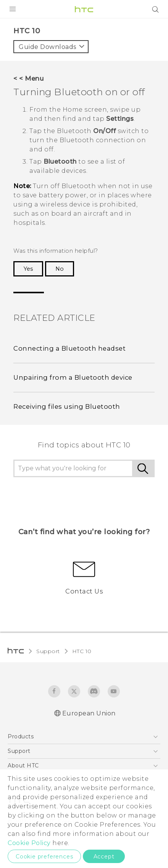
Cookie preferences (44, 857)
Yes (28, 269)
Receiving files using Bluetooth (67, 406)
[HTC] (84, 9)
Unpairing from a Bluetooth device (73, 377)
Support (48, 651)
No (60, 269)
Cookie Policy (29, 843)
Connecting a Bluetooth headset (69, 348)
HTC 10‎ (82, 651)
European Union (89, 713)
